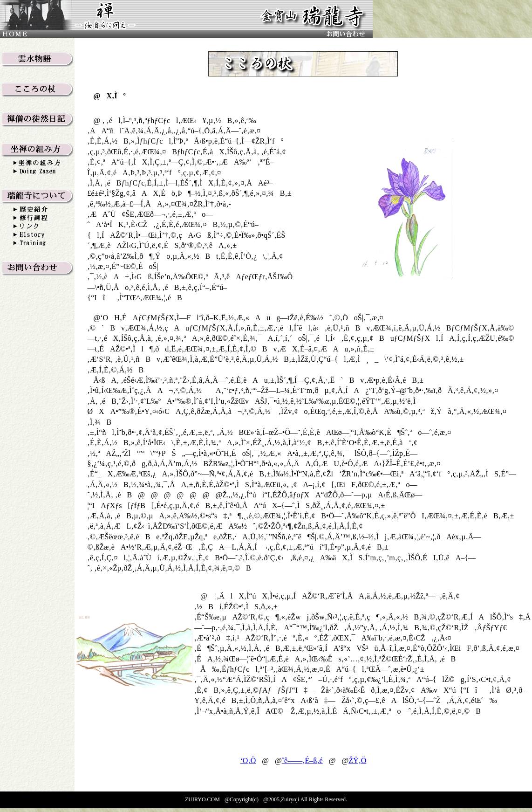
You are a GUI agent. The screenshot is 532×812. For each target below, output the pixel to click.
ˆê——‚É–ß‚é (302, 760)
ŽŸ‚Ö (357, 760)
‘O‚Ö (248, 760)
